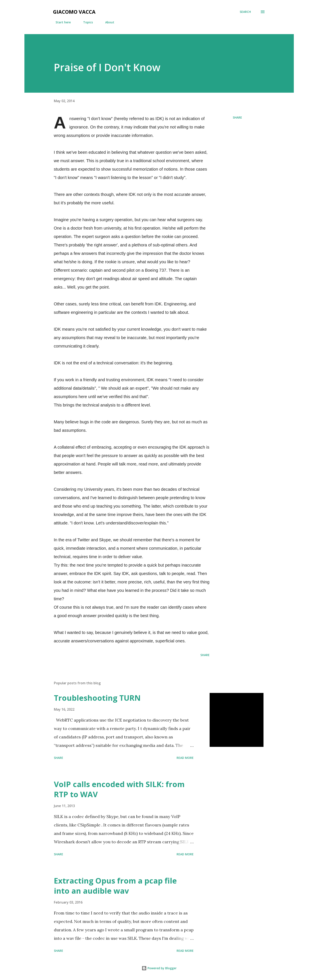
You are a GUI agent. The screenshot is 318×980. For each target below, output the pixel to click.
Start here (61, 22)
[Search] (245, 12)
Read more (185, 758)
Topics (85, 22)
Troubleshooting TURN (97, 698)
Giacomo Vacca (74, 12)
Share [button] (237, 117)
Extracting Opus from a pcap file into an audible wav (115, 886)
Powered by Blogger (159, 968)
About (107, 22)
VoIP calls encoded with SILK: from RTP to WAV (119, 789)
